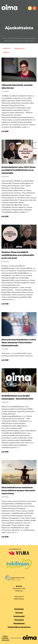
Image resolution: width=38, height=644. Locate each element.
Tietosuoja (19, 613)
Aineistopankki (19, 616)
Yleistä (7, 53)
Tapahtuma (20, 48)
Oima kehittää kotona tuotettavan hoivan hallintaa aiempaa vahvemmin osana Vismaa (18, 490)
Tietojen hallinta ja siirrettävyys (19, 627)
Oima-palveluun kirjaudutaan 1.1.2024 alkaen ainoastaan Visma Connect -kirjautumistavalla (19, 343)
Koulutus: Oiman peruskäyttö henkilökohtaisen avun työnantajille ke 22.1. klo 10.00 (18, 255)
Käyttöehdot (19, 609)
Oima (4, 38)
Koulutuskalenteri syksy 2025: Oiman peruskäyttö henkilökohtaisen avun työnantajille (18, 170)
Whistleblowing (19, 623)
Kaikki (7, 48)
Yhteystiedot (30, 8)
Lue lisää (5, 131)
